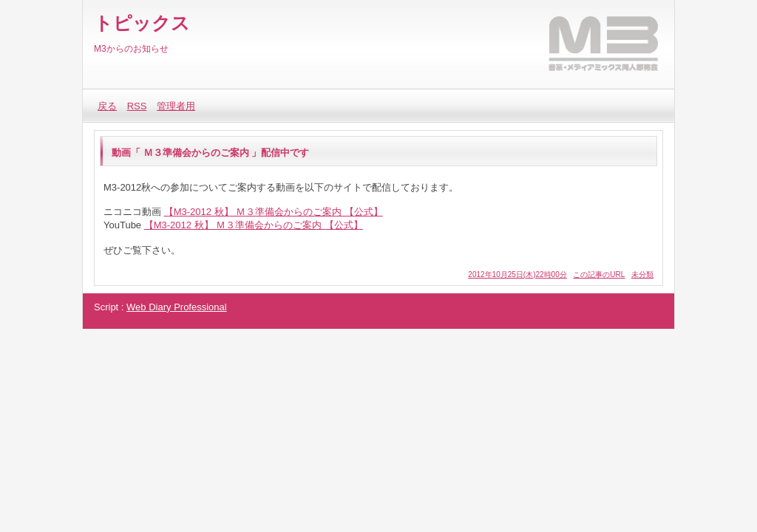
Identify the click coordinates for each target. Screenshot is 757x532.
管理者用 (176, 106)
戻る (107, 106)
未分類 (642, 274)
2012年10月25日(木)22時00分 (517, 274)
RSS (137, 106)
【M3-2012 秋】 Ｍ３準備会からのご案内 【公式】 (274, 212)
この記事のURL (599, 274)
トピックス (142, 23)
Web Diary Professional (177, 307)
